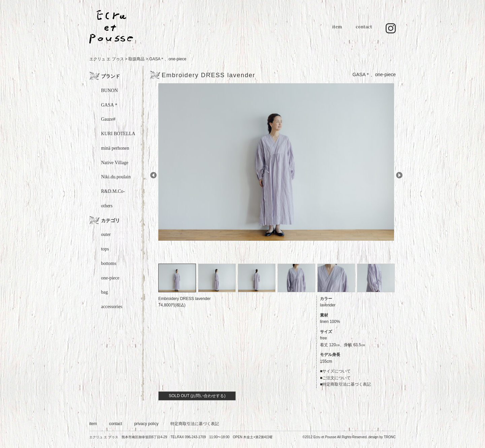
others (107, 206)
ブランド (110, 76)
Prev (153, 175)
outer (106, 234)
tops (105, 249)
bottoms (109, 263)
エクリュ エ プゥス (107, 59)
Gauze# (108, 119)
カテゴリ (110, 220)
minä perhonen (115, 148)
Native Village (115, 163)
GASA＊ (157, 59)
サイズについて (336, 371)
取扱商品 (136, 59)
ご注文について (336, 378)
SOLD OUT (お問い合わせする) (197, 396)
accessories (112, 307)
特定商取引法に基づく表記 (347, 384)
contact (364, 30)
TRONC (390, 437)
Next (399, 175)
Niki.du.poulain (116, 177)
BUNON (109, 91)
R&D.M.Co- (113, 191)
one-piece (177, 59)
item (337, 30)
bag (104, 292)
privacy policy (146, 424)
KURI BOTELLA (118, 134)
